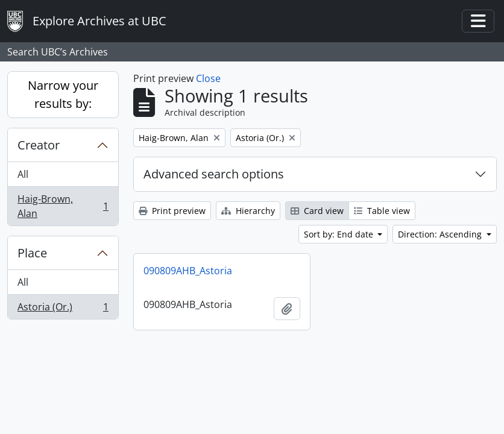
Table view (382, 211)
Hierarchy (248, 211)
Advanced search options (214, 174)
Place (32, 253)
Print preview (172, 211)
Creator (39, 145)
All (23, 174)
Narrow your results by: (63, 94)
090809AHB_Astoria (188, 271)
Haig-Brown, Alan (63, 206)
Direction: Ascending (441, 234)
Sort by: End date (340, 234)
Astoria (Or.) (63, 309)
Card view (317, 211)
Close (208, 78)
